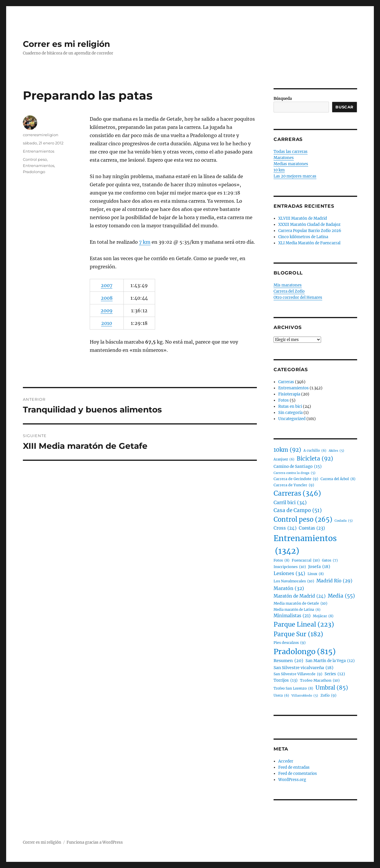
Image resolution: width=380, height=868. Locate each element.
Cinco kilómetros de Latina (303, 237)
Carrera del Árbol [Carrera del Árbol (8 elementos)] (338, 479)
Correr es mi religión (66, 44)
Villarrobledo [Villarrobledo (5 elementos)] (305, 696)
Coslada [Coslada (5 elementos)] (344, 521)
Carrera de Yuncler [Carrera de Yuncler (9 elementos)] (294, 485)
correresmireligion (41, 135)
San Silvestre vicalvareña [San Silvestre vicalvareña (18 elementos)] (303, 668)
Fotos (284, 400)
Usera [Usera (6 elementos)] (281, 696)
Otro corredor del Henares (298, 297)
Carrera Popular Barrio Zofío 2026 (310, 231)
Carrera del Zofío (289, 291)
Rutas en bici (290, 406)
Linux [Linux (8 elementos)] (316, 574)
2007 (107, 285)
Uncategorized (292, 419)
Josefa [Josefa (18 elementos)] (319, 567)
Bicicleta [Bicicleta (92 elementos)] (315, 459)
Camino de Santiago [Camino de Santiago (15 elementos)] (298, 467)
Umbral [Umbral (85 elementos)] (332, 688)
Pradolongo (34, 172)
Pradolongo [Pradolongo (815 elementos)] (305, 652)
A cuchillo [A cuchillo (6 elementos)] (315, 451)
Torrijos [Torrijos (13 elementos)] (286, 680)
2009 (107, 311)
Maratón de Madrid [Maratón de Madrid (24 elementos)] (300, 596)
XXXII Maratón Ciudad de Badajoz (309, 225)
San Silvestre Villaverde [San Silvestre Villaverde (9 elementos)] (298, 674)
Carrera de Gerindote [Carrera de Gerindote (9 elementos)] (296, 479)
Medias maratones (291, 164)
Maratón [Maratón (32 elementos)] (289, 588)
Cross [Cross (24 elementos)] (285, 528)
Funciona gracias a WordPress (95, 842)
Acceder (286, 761)
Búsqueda (283, 99)
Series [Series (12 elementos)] (335, 674)
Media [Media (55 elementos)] (341, 596)
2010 (107, 323)
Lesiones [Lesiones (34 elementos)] (289, 574)
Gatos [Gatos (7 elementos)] (330, 561)
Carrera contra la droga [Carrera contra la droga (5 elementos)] (295, 473)
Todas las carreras (291, 152)
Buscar (345, 107)
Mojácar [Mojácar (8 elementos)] (323, 616)
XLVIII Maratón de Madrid (303, 218)
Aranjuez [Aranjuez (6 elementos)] (284, 460)
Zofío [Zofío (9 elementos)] (328, 695)
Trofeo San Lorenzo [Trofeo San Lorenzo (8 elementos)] (293, 688)
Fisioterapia (289, 394)
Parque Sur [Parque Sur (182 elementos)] (298, 635)
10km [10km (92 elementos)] (287, 450)
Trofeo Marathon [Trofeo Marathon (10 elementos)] (320, 681)
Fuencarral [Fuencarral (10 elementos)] (306, 560)
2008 (107, 298)
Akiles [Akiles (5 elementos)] (336, 451)
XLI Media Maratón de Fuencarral (309, 243)
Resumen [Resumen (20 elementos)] (288, 661)
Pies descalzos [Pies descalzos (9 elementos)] (290, 643)
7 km (145, 242)
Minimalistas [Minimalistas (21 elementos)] (292, 616)
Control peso (35, 159)
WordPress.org (292, 780)
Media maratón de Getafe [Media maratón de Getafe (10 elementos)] (300, 603)
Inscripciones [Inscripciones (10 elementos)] (290, 567)
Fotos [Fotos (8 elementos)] (281, 560)
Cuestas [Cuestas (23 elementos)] (312, 528)
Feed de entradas (294, 767)
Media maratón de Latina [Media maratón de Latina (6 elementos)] (297, 610)
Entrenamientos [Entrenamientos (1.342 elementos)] (305, 545)
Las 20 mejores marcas (295, 176)
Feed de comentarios (298, 774)
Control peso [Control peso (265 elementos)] (303, 520)
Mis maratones (288, 285)
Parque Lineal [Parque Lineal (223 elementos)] (304, 625)
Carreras (286, 382)
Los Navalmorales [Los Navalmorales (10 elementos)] (294, 581)
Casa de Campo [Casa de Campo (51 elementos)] (298, 511)
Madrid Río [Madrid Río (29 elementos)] (334, 581)
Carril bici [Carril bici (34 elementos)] (290, 503)
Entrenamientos (39, 151)
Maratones (284, 158)
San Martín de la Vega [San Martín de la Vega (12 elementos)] (330, 661)
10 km (279, 170)
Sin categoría (290, 413)
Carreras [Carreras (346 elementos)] (297, 493)
